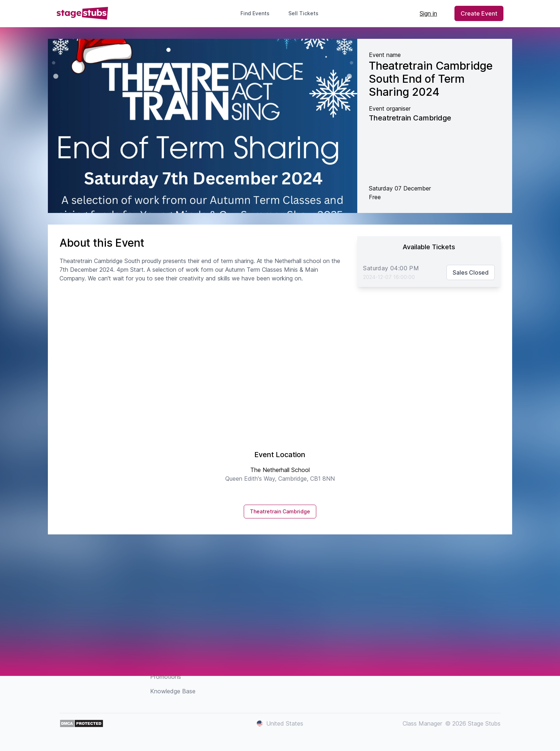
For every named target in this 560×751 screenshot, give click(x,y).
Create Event (479, 13)
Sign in (428, 13)
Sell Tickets (306, 13)
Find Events (255, 13)
